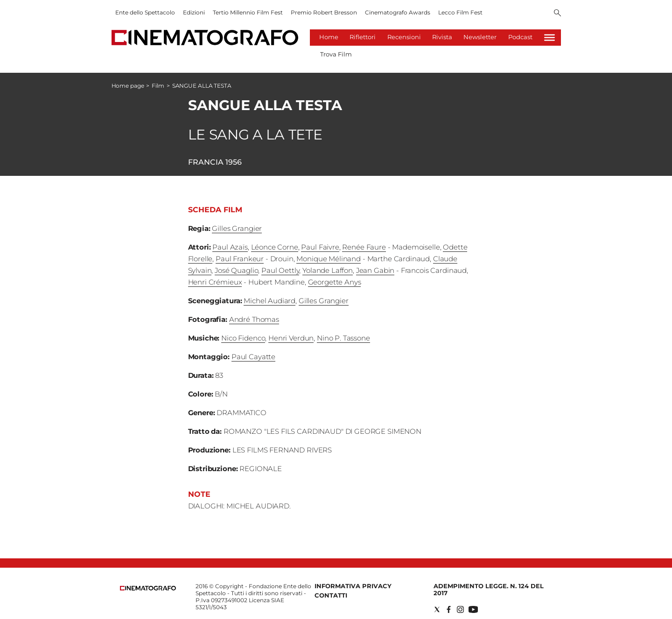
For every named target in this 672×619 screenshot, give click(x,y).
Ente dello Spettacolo (145, 12)
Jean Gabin (375, 270)
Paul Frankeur (240, 259)
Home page (128, 86)
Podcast (520, 37)
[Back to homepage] (148, 588)
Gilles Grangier (237, 228)
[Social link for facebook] (449, 609)
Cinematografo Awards (398, 12)
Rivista (442, 37)
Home (329, 37)
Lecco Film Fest (460, 12)
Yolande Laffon (328, 270)
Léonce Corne (275, 247)
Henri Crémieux (215, 282)
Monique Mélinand (329, 259)
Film (158, 86)
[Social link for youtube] (473, 609)
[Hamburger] (549, 38)
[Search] (557, 14)
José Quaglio (236, 270)
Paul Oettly (280, 270)
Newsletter (480, 37)
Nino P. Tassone (343, 338)
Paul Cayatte (253, 357)
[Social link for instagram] (460, 609)
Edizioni (194, 12)
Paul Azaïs (230, 247)
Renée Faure (364, 247)
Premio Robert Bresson (324, 12)
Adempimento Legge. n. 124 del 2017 (489, 589)
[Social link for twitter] (437, 609)
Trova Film (336, 54)
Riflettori (363, 37)
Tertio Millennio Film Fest (248, 12)
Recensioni (404, 37)
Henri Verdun (291, 338)
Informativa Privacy (353, 586)
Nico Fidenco (243, 338)
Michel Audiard (269, 301)
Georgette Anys (335, 282)
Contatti (331, 595)
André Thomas (254, 319)
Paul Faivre (320, 247)
